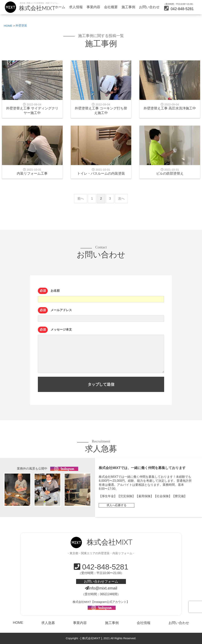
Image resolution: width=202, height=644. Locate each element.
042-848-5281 (179, 9)
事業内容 (93, 7)
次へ (121, 198)
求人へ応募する (117, 505)
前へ (81, 198)
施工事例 (128, 7)
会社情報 (144, 623)
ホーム (60, 7)
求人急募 (48, 623)
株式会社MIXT (37, 8)
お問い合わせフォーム (101, 581)
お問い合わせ (149, 7)
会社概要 (111, 7)
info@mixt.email (101, 588)
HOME (18, 623)
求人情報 (76, 7)
